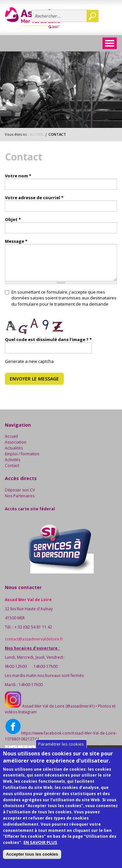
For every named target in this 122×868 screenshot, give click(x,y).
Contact (12, 466)
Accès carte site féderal (30, 509)
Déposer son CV (20, 490)
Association (16, 442)
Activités (13, 460)
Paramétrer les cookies (61, 754)
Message (16, 241)
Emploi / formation (22, 454)
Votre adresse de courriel (34, 198)
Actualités (14, 448)
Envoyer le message (34, 379)
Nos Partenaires (20, 496)
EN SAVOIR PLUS (40, 853)
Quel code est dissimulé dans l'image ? (48, 339)
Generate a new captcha (29, 361)
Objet (13, 219)
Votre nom (18, 176)
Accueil (37, 134)
